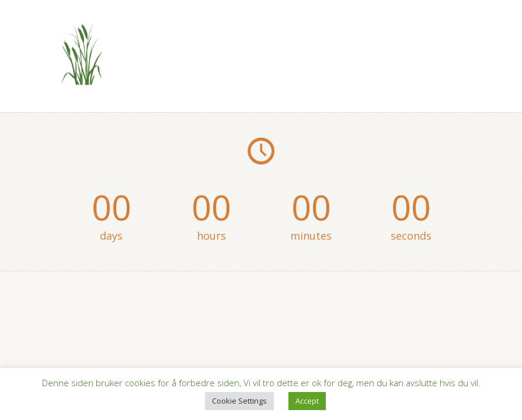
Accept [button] (307, 401)
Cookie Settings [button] (239, 401)
